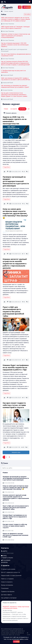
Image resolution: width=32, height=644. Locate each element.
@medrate (4, 562)
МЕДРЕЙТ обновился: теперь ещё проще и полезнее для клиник (16, 607)
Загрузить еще (16, 452)
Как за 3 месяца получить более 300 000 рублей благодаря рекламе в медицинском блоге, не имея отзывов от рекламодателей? (16, 63)
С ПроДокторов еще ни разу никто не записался (13, 71)
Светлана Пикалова (8, 24)
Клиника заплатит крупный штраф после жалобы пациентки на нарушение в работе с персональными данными (15, 264)
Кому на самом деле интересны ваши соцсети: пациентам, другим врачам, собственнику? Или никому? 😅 (15, 213)
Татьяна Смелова (8, 90)
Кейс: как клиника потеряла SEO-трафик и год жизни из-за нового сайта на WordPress (16, 79)
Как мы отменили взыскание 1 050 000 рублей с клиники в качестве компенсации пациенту (15, 45)
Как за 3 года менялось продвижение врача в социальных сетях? (16, 55)
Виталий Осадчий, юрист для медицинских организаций (14, 50)
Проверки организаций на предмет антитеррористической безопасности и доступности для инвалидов (16, 181)
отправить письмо (7, 558)
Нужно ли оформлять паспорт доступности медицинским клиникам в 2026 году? (15, 535)
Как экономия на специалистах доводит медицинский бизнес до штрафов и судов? (15, 86)
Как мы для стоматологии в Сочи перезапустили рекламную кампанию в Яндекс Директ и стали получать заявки (14, 95)
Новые (6, 109)
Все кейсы (27, 14)
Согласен (16, 641)
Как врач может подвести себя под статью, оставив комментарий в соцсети (14, 405)
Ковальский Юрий (8, 75)
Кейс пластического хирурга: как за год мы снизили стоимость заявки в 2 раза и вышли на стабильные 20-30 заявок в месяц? (16, 19)
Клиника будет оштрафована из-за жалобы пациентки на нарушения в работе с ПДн (16, 368)
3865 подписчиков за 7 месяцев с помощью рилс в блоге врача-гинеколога (15, 27)
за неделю (14, 109)
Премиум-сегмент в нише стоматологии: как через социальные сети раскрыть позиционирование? (16, 36)
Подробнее (7, 167)
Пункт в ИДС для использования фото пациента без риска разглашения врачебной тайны (13, 312)
